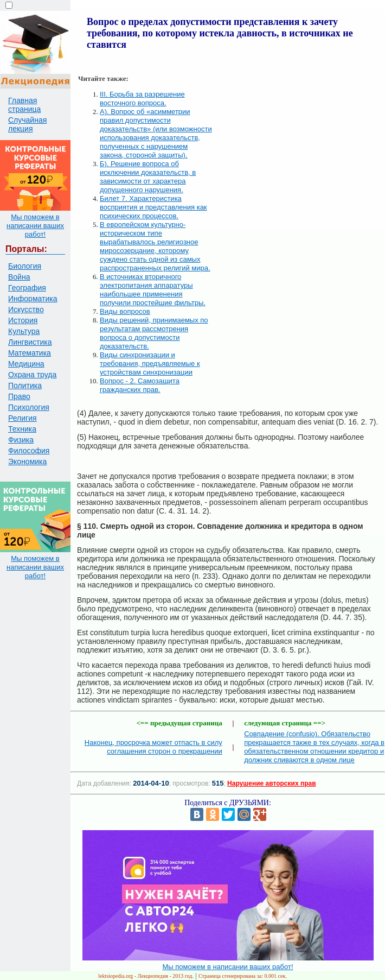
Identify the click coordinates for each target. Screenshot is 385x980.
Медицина (26, 364)
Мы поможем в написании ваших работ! (35, 226)
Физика (21, 440)
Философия (29, 451)
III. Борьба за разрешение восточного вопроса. (142, 99)
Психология (29, 407)
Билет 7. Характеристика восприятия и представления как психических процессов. (153, 207)
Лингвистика (30, 342)
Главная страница (24, 105)
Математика (30, 353)
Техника (22, 429)
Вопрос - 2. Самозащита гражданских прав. (140, 385)
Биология (25, 266)
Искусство (26, 309)
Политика (25, 385)
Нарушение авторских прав (271, 783)
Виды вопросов (125, 311)
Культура (24, 331)
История (23, 320)
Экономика (27, 461)
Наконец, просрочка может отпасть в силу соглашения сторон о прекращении (153, 747)
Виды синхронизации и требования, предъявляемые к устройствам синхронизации (150, 363)
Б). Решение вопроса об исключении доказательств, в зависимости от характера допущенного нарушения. (148, 177)
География (27, 288)
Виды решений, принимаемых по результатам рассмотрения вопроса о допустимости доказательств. (154, 333)
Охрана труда (32, 375)
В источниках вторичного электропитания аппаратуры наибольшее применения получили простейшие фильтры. (153, 290)
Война (19, 277)
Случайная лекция (27, 124)
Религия (23, 418)
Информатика (33, 299)
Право (19, 396)
